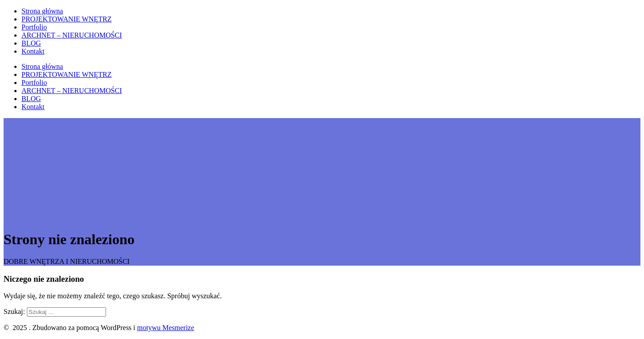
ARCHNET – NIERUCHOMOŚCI (72, 35)
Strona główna (42, 11)
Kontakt (33, 51)
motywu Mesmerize (166, 328)
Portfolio (34, 27)
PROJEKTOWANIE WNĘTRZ (67, 19)
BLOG (31, 43)
